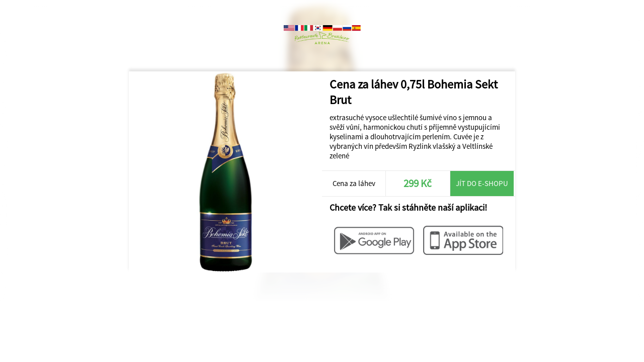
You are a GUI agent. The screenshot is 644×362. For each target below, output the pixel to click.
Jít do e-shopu (482, 183)
